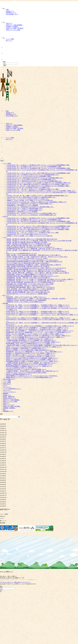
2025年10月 (3, 435)
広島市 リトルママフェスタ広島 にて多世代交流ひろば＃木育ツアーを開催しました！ (31, 356)
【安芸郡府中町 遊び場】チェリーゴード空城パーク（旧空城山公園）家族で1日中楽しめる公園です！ (36, 281)
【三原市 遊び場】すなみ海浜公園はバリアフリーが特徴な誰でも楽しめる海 (28, 244)
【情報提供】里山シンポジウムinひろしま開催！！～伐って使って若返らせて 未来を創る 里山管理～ (36, 299)
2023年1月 (3, 491)
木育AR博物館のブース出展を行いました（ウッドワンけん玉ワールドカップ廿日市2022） (32, 376)
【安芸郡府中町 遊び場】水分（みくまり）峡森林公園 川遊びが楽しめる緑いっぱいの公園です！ (34, 249)
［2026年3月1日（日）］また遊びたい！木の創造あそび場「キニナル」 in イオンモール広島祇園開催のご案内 (38, 165)
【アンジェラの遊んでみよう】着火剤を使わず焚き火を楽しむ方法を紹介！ (28, 263)
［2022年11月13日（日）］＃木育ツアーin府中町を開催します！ (25, 208)
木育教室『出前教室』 (12, 27)
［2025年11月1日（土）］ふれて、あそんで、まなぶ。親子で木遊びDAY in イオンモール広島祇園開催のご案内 (38, 173)
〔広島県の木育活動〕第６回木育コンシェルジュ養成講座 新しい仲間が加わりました (31, 340)
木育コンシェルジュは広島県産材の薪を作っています (21, 254)
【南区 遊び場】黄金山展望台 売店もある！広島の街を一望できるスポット (28, 286)
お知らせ (6, 216)
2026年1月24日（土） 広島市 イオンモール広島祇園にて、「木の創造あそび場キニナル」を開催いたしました (38, 311)
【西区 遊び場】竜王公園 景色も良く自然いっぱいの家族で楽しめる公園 (28, 245)
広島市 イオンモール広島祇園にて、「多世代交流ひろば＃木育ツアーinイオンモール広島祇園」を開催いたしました (40, 331)
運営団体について (11, 13)
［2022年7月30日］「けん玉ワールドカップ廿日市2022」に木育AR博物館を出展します (31, 215)
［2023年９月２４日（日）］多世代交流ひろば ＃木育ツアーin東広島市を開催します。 (31, 197)
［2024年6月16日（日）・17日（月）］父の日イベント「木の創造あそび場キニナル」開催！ (33, 189)
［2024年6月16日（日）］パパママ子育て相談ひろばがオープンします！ (27, 234)
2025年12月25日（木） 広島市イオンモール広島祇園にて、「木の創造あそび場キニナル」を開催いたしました (38, 313)
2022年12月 (3, 493)
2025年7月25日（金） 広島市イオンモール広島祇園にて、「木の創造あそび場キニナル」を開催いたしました (37, 328)
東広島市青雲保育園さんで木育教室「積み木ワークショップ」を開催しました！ (29, 366)
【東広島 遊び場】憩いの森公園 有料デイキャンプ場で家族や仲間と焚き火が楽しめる (32, 239)
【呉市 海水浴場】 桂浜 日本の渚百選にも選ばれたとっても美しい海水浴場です (30, 289)
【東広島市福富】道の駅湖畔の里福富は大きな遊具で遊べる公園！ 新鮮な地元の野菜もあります (34, 262)
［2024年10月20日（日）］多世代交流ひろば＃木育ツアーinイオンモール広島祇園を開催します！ (34, 181)
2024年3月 (3, 461)
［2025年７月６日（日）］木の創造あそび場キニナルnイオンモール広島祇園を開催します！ (33, 175)
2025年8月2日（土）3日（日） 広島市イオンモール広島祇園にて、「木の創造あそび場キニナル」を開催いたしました (40, 326)
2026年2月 (3, 426)
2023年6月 (3, 480)
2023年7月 (3, 478)
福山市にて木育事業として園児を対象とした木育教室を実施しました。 (27, 348)
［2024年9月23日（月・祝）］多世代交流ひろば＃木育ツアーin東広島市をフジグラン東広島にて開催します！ (38, 184)
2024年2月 (3, 463)
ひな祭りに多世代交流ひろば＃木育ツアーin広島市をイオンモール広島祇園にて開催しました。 (34, 342)
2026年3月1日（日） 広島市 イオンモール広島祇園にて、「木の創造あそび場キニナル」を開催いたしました (38, 305)
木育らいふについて (9, 405)
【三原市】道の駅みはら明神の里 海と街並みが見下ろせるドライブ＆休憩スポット (30, 247)
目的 (7, 9)
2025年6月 (3, 444)
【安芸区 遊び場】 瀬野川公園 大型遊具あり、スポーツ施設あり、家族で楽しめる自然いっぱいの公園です (38, 273)
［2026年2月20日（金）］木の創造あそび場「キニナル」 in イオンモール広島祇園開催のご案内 (34, 167)
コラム (5, 237)
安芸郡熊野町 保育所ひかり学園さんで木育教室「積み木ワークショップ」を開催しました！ (33, 361)
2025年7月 (3, 441)
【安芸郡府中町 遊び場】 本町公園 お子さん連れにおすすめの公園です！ (28, 278)
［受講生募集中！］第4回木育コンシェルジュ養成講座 (22, 212)
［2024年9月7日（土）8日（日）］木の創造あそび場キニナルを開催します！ (28, 188)
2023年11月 (3, 469)
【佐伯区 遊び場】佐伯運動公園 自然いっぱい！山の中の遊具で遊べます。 (28, 292)
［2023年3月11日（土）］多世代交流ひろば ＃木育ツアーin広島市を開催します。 (30, 204)
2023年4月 (3, 485)
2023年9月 (3, 474)
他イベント (9, 41)
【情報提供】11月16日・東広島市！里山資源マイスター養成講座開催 (26, 300)
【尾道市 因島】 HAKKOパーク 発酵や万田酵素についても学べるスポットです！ (29, 274)
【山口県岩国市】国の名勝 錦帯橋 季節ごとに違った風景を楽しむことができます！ (31, 287)
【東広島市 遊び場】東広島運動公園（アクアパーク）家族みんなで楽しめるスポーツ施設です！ (34, 270)
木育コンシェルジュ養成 (13, 30)
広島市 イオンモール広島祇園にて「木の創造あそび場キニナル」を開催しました (30, 339)
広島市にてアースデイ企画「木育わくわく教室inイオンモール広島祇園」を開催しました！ (32, 358)
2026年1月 (3, 428)
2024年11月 (3, 450)
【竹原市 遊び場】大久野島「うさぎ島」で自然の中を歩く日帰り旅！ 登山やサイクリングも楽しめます (37, 257)
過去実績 (6, 303)
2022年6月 (3, 506)
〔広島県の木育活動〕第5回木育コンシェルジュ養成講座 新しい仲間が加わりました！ (31, 363)
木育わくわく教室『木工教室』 (15, 28)
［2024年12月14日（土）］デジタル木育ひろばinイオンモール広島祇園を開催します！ (31, 179)
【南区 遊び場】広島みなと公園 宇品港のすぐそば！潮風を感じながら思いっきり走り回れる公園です (36, 271)
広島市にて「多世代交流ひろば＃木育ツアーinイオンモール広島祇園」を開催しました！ (32, 360)
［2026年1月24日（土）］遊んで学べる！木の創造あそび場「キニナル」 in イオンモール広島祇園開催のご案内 (38, 168)
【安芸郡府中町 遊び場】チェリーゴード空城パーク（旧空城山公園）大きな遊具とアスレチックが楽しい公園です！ (40, 279)
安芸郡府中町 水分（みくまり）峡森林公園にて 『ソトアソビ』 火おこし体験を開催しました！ (34, 352)
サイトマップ (7, 387)
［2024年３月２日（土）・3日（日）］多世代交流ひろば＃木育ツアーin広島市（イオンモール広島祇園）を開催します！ (41, 191)
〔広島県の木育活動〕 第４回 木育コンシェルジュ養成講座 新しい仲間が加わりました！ (33, 371)
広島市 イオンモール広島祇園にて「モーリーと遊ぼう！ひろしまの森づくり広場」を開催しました (35, 334)
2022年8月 (3, 502)
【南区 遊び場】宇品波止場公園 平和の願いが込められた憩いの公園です (28, 266)
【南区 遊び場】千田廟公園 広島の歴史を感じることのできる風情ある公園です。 (30, 282)
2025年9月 (3, 437)
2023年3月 (3, 487)
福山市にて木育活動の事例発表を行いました (19, 374)
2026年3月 (3, 424)
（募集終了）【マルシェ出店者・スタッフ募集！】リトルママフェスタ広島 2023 (29, 200)
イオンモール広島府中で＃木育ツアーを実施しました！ (22, 368)
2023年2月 (3, 489)
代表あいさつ (10, 11)
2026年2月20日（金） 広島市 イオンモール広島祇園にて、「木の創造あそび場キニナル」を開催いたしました (38, 307)
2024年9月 (3, 454)
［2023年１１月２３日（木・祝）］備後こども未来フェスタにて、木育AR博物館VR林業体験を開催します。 (37, 196)
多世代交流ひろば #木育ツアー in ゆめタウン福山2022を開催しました (26, 369)
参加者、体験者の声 (9, 397)
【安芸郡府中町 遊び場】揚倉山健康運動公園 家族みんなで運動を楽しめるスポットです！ (33, 276)
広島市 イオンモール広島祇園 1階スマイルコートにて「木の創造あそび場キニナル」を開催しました (35, 337)
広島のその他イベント (9, 398)
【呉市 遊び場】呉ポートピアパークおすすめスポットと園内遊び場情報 (27, 294)
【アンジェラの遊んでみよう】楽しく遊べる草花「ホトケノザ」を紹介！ (27, 258)
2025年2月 (3, 446)
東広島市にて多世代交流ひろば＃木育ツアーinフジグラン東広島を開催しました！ (30, 365)
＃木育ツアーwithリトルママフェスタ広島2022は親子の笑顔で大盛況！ (27, 373)
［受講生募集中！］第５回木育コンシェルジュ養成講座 (22, 205)
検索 (4, 62)
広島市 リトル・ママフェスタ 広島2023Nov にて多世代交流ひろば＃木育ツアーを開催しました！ (34, 347)
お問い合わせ (7, 384)
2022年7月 (3, 504)
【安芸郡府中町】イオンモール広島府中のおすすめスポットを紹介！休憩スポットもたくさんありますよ (36, 268)
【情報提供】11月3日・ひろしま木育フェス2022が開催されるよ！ (25, 302)
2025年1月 (3, 448)
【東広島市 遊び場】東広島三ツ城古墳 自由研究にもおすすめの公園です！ (28, 291)
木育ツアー (9, 23)
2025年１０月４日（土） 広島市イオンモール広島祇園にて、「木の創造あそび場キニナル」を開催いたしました (38, 318)
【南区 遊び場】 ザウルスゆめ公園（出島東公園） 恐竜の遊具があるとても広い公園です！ (34, 255)
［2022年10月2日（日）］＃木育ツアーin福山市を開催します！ (24, 210)
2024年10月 (3, 452)
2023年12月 (3, 467)
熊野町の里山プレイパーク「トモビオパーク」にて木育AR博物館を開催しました (29, 377)
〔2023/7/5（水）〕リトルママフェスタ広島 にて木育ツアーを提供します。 (28, 199)
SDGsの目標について (12, 14)
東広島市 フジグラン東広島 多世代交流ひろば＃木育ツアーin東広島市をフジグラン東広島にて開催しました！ (39, 336)
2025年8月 (3, 439)
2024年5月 (3, 459)
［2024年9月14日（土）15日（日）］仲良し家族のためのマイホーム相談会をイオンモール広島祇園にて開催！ (38, 186)
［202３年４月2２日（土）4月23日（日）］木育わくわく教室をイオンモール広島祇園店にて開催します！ (37, 202)
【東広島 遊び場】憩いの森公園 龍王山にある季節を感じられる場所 (27, 242)
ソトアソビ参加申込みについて (12, 389)
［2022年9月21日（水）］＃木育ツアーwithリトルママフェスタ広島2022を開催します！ (31, 213)
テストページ (7, 390)
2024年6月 (3, 456)
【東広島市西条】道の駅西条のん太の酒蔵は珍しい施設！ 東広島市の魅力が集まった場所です (34, 265)
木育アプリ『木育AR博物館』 (15, 25)
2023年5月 (3, 482)
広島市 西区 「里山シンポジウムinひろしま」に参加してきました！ (26, 297)
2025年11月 (3, 433)
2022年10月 (3, 497)
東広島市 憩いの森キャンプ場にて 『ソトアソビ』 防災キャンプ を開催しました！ (31, 355)
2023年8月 (3, 476)
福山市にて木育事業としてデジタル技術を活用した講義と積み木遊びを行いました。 (30, 350)
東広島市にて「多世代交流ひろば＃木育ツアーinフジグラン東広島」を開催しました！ (31, 353)
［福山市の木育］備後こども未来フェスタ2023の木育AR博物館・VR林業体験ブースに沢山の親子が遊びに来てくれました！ (42, 345)
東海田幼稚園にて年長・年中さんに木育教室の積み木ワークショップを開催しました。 (31, 344)
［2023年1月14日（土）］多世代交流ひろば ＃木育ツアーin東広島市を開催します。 (30, 207)
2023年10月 (3, 472)
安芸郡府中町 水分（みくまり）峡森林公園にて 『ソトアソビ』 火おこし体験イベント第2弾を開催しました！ (39, 332)
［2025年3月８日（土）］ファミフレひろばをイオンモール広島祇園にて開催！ (29, 176)
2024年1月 (3, 465)
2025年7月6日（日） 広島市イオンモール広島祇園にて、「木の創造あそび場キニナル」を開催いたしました (37, 329)
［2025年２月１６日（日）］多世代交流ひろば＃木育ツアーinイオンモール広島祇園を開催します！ (35, 178)
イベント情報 (10, 39)
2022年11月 (3, 495)
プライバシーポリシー (9, 392)
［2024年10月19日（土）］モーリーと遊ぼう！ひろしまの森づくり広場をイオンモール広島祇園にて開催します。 (39, 183)
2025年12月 (3, 430)
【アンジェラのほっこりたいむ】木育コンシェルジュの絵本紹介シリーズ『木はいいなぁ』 (32, 260)
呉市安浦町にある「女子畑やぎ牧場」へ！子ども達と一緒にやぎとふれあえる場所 (30, 284)
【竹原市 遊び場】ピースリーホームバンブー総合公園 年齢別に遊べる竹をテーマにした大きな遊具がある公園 (39, 241)
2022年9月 (3, 500)
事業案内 (6, 393)
